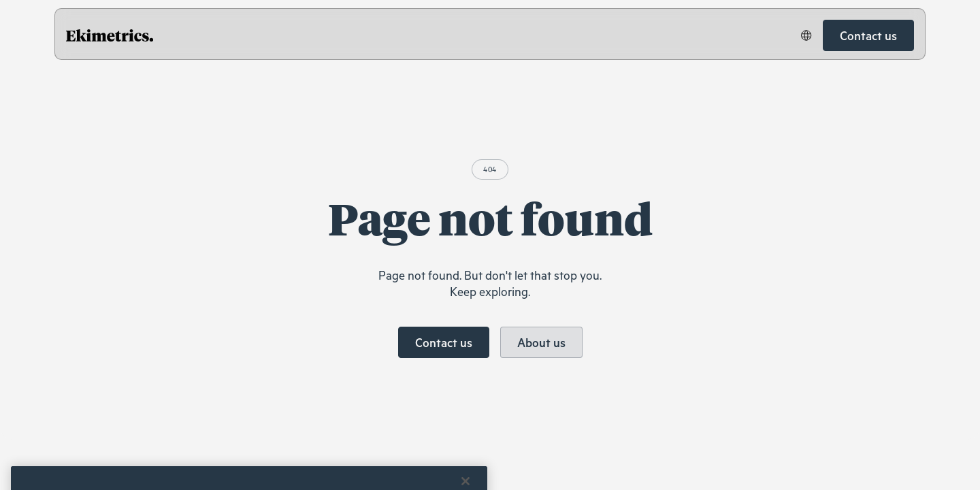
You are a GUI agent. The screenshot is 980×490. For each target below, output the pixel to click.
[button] (806, 35)
